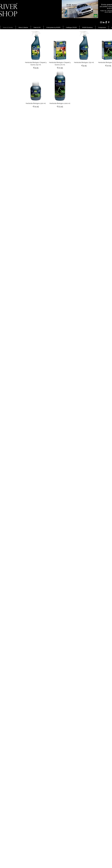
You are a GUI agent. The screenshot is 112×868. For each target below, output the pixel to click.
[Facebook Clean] (106, 22)
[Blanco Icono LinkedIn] (104, 22)
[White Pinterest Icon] (109, 22)
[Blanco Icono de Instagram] (101, 22)
